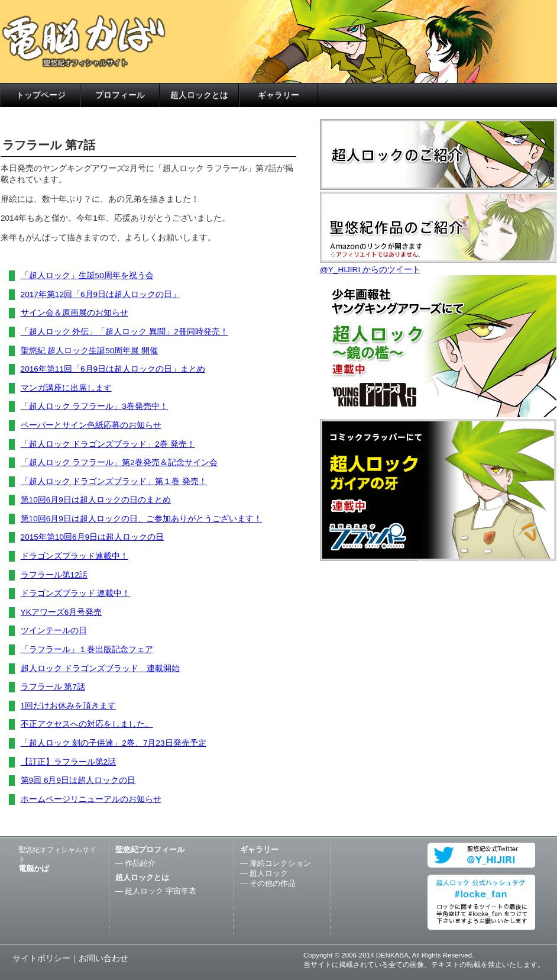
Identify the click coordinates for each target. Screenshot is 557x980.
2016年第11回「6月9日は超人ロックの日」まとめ (113, 369)
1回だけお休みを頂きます (69, 706)
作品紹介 (140, 863)
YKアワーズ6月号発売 (61, 612)
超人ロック (269, 873)
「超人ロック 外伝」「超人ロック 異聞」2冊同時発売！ (124, 332)
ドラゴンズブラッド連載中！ (75, 556)
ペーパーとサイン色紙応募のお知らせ (91, 425)
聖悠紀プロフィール (150, 850)
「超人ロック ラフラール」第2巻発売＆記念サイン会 (119, 462)
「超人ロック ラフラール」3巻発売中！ (94, 406)
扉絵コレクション (280, 863)
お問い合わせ (103, 958)
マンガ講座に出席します (66, 388)
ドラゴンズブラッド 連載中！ (76, 593)
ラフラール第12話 (54, 575)
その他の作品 (273, 883)
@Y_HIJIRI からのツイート (370, 270)
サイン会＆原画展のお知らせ (75, 313)
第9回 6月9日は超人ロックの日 (78, 780)
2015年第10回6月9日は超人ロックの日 (92, 537)
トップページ (41, 95)
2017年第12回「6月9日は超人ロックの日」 (101, 294)
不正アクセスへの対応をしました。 (87, 724)
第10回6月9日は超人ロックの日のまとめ (96, 500)
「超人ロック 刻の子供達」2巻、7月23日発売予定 (114, 743)
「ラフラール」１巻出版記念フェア (87, 649)
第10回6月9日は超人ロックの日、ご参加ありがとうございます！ (141, 519)
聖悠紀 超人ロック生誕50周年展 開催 (90, 351)
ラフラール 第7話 (53, 687)
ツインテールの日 (54, 631)
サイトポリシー (41, 958)
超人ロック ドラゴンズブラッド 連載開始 (101, 668)
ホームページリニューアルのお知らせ (91, 799)
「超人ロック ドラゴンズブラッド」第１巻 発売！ (114, 481)
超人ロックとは (199, 95)
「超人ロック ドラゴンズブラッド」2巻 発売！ (108, 444)
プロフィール (120, 95)
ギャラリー (278, 95)
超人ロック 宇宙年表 (161, 891)
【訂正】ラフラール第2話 (69, 762)
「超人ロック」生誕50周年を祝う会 (87, 275)
